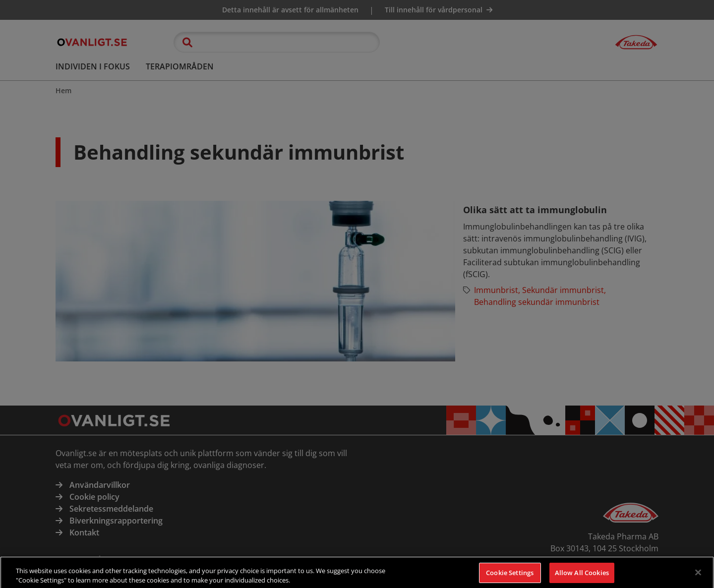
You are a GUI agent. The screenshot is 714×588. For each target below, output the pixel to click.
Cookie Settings (510, 577)
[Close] (698, 577)
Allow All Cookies (582, 577)
